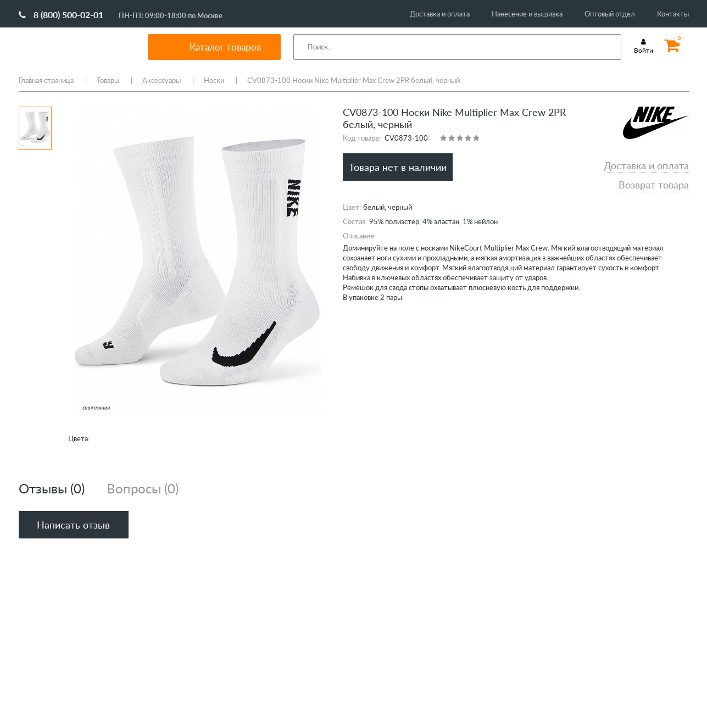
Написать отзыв (73, 525)
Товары (108, 80)
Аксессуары (162, 80)
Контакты (673, 14)
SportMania (70, 47)
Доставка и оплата (440, 14)
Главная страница (46, 80)
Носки (214, 80)
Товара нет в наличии (398, 167)
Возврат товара (654, 185)
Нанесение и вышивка (527, 14)
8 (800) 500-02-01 (61, 15)
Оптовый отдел (610, 14)
